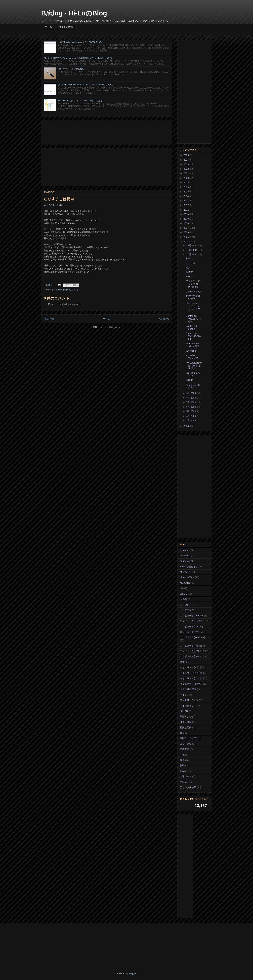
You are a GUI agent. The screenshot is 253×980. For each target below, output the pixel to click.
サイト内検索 (66, 27)
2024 (187, 160)
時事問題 (185, 749)
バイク (183, 695)
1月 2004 (191, 420)
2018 (187, 182)
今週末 (189, 272)
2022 (187, 169)
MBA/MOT (185, 572)
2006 (187, 232)
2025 (187, 155)
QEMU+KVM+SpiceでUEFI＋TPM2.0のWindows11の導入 (85, 85)
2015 (187, 192)
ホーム (48, 27)
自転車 (189, 380)
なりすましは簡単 (193, 386)
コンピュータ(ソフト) (191, 651)
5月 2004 (191, 411)
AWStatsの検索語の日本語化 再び (194, 366)
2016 (187, 187)
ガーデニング (187, 610)
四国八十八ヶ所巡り (190, 738)
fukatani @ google (191, 327)
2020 (187, 178)
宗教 (182, 755)
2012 (187, 205)
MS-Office (185, 583)
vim (182, 588)
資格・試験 (186, 744)
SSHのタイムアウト (193, 374)
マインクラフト (188, 706)
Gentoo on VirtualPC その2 (193, 319)
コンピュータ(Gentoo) (191, 621)
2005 (187, 237)
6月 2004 (191, 407)
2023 (187, 164)
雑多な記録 (186, 727)
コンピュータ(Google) (191, 627)
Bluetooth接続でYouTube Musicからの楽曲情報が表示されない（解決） (78, 58)
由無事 (183, 782)
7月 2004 (191, 402)
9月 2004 (191, 393)
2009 (187, 219)
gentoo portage (194, 291)
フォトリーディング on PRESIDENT (194, 284)
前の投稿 (164, 319)
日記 (76, 290)
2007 (187, 228)
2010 (187, 214)
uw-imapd (191, 351)
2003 (187, 426)
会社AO (184, 711)
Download (185, 556)
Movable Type (187, 577)
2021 (187, 173)
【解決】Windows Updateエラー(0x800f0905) (80, 42)
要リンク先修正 (188, 787)
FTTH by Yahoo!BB (192, 357)
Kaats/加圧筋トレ (189, 567)
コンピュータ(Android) (192, 616)
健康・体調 (186, 722)
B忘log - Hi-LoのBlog (74, 13)
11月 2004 (192, 250)
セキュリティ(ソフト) (191, 678)
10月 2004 (192, 254)
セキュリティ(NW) (190, 667)
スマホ (183, 662)
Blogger (184, 550)
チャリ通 (190, 263)
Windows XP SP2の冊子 (193, 345)
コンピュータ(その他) (191, 646)
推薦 (182, 760)
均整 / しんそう (188, 716)
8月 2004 (191, 398)
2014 (187, 196)
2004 (187, 241)
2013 (187, 201)
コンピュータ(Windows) (192, 637)
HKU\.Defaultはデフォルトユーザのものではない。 (82, 100)
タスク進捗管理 (188, 689)
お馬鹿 (183, 599)
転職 (182, 765)
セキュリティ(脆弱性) (191, 684)
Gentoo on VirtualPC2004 (193, 336)
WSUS (183, 594)
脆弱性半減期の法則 (193, 297)
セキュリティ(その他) (62, 290)
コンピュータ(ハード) (191, 656)
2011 (187, 210)
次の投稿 (49, 319)
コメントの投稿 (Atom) (109, 327)
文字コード (186, 776)
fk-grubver (185, 561)
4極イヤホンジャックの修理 (71, 69)
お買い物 (185, 605)
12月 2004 (192, 245)
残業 (182, 733)
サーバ (189, 258)
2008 (187, 223)
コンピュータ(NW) (190, 632)
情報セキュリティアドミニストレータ (193, 307)
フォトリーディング (190, 700)
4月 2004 (191, 416)
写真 (188, 268)
